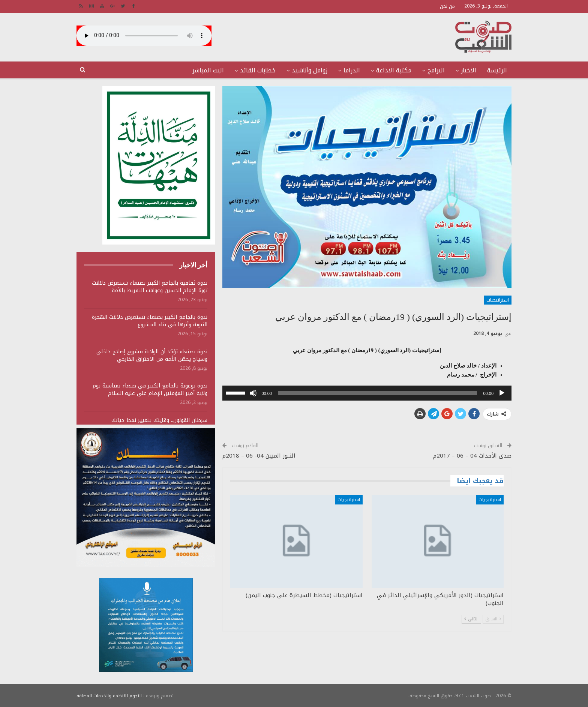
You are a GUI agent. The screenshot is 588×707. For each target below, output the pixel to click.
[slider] (378, 393)
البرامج (436, 70)
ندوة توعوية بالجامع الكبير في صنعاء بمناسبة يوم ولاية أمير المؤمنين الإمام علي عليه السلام (150, 390)
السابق (493, 619)
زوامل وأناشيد (310, 70)
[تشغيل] (502, 393)
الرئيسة (497, 70)
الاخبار (469, 70)
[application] (367, 393)
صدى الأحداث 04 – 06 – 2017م (472, 456)
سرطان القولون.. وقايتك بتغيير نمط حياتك (159, 420)
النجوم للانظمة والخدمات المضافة (109, 695)
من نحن (447, 6)
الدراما (352, 70)
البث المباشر (208, 70)
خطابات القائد (258, 70)
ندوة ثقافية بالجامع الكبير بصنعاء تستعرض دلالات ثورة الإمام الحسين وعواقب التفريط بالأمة (150, 287)
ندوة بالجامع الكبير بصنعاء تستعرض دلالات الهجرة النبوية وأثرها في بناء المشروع (150, 321)
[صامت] (253, 393)
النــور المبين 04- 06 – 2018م (259, 456)
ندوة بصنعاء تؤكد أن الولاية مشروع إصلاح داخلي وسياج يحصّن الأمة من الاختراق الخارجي (152, 355)
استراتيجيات (498, 300)
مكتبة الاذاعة (394, 70)
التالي (471, 619)
